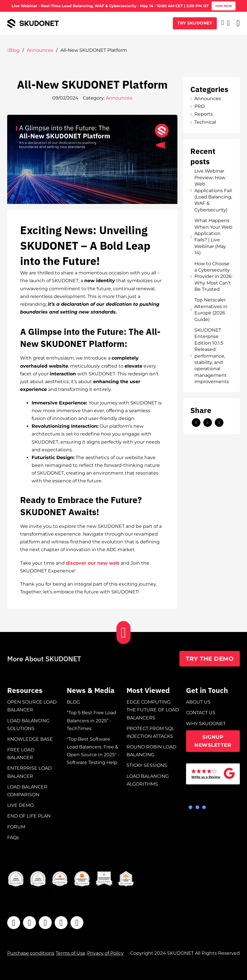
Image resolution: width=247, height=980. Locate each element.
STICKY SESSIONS (147, 765)
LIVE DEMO (20, 805)
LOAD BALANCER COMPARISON (27, 791)
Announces (40, 50)
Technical (203, 122)
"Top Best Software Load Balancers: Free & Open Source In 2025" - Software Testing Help (93, 751)
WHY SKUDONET (206, 724)
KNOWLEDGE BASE (30, 739)
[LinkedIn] (208, 423)
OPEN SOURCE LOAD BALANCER (32, 706)
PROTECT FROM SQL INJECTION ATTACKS (150, 732)
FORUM (16, 827)
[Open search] (228, 23)
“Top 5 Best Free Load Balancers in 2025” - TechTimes (91, 720)
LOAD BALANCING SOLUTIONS (28, 725)
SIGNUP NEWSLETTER (213, 741)
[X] (196, 423)
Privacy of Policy (105, 953)
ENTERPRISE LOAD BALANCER (29, 772)
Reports (202, 114)
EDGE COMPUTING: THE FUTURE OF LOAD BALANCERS (153, 710)
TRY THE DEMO (210, 659)
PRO (198, 106)
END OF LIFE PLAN (29, 816)
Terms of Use (71, 953)
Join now (224, 6)
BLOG (73, 702)
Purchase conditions (31, 953)
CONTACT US (201, 713)
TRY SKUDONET (195, 23)
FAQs (13, 837)
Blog (13, 50)
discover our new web (93, 563)
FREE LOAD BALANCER (21, 754)
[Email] (219, 423)
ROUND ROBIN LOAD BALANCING (151, 751)
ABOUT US (198, 702)
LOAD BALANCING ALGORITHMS (148, 780)
